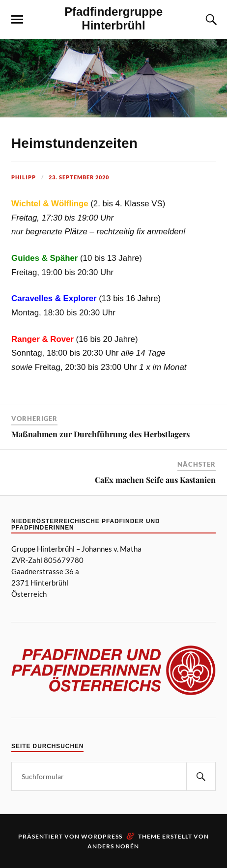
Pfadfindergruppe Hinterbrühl (113, 18)
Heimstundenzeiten (74, 143)
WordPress (102, 836)
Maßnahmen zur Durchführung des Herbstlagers (100, 434)
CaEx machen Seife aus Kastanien (155, 480)
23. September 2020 (79, 177)
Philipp (24, 177)
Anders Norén (113, 846)
